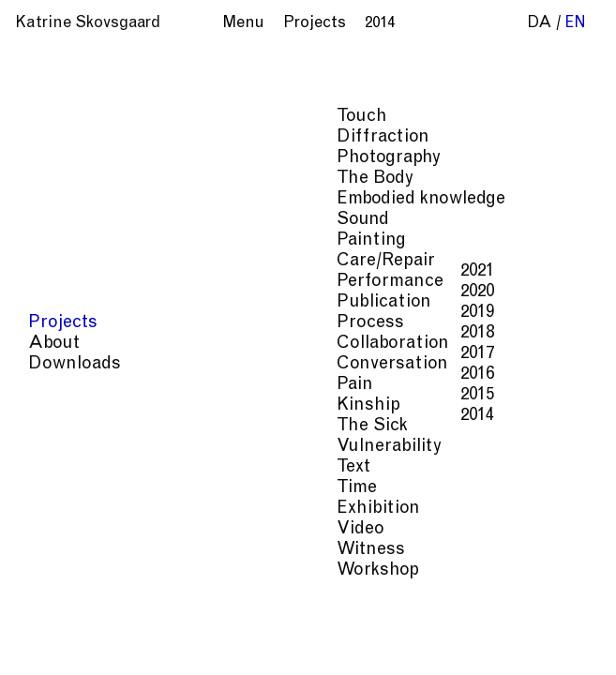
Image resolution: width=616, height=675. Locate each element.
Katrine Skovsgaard (88, 24)
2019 (171, 313)
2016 (171, 375)
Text (47, 467)
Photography (82, 158)
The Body (68, 179)
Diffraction (76, 137)
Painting (65, 240)
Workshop (71, 570)
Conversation (86, 364)
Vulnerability (83, 447)
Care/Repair (79, 261)
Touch (55, 117)
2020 (171, 292)
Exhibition (72, 509)
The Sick (66, 426)
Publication (77, 302)
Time (50, 488)
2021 (171, 271)
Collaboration (86, 344)
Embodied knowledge (114, 199)
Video (54, 529)
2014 (171, 416)
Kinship (62, 405)
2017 (171, 354)
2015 (171, 395)
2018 (171, 333)
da (540, 24)
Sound (56, 220)
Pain (48, 385)
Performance (83, 282)
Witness (64, 550)
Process (64, 323)
